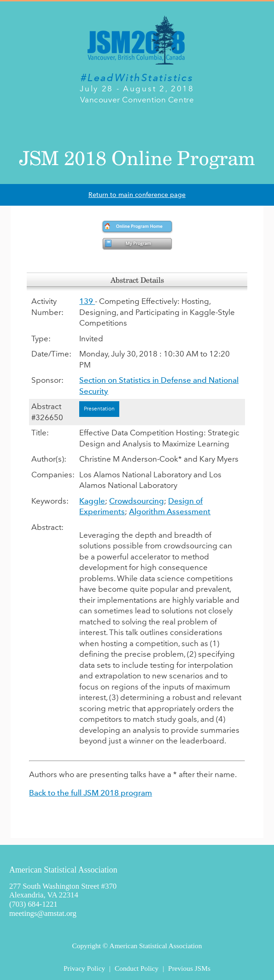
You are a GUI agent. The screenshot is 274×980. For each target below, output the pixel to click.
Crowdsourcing (137, 501)
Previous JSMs (189, 968)
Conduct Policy (137, 968)
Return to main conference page (137, 195)
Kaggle (92, 501)
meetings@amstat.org (43, 913)
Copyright (87, 946)
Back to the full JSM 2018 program (90, 793)
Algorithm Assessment (170, 511)
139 (87, 301)
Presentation (99, 409)
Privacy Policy (84, 968)
